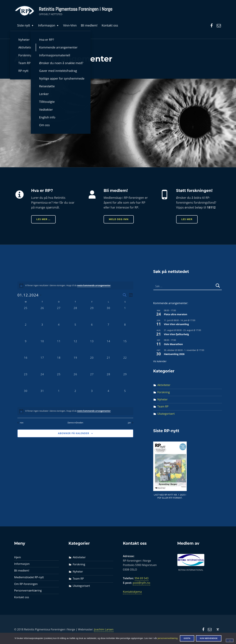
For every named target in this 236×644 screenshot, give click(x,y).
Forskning (164, 392)
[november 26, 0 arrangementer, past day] (42, 314)
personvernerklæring (168, 638)
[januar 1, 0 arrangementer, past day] (59, 397)
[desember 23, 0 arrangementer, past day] (26, 381)
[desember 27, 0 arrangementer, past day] (92, 381)
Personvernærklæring (28, 590)
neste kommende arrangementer (94, 285)
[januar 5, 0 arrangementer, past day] (125, 397)
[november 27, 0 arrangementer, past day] (59, 314)
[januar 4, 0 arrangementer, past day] (109, 397)
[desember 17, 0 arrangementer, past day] (42, 364)
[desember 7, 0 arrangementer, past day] (109, 331)
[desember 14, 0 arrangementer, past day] (109, 347)
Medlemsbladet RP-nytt (29, 577)
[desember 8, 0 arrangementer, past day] (125, 331)
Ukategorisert (166, 414)
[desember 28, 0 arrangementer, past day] (109, 381)
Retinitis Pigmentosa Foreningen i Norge (76, 9)
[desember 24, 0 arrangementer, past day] (42, 381)
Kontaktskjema (132, 592)
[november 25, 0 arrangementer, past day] (26, 314)
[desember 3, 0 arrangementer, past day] (42, 331)
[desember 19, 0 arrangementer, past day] (75, 364)
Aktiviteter (164, 385)
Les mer (187, 219)
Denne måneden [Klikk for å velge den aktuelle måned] (75, 423)
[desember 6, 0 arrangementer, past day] (92, 331)
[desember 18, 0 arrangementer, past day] (59, 364)
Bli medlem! (89, 25)
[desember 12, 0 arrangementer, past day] (75, 347)
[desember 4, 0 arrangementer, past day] (59, 331)
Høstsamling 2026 (174, 354)
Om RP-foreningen (26, 584)
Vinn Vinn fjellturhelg (176, 334)
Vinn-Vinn (70, 25)
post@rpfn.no (141, 583)
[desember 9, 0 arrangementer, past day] (26, 347)
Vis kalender (160, 361)
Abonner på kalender (74, 433)
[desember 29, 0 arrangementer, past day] (125, 381)
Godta (187, 638)
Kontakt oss (110, 25)
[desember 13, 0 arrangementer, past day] (92, 347)
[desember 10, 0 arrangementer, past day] (42, 347)
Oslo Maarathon (173, 344)
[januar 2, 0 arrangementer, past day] (75, 397)
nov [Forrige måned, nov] (20, 423)
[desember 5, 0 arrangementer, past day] (75, 331)
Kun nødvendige (209, 638)
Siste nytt (25, 25)
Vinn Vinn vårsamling (176, 324)
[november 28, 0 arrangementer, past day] (75, 314)
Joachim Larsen (104, 629)
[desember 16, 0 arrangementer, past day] (26, 364)
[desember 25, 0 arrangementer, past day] (59, 381)
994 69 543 (142, 578)
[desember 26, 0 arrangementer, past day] (75, 381)
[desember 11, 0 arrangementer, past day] (59, 347)
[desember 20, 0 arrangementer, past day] (92, 364)
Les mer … (43, 219)
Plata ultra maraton (176, 314)
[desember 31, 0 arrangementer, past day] (42, 397)
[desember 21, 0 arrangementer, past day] (109, 364)
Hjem (17, 557)
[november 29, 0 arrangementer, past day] (92, 314)
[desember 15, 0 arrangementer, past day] (125, 347)
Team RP (163, 406)
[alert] (75, 411)
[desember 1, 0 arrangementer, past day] (125, 314)
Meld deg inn (119, 219)
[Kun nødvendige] (230, 640)
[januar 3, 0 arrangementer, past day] (92, 397)
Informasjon (49, 25)
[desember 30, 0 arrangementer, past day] (26, 397)
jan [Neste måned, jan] (131, 423)
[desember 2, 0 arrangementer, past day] (26, 331)
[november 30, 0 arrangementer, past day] (109, 314)
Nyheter (163, 399)
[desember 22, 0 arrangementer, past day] (125, 364)
